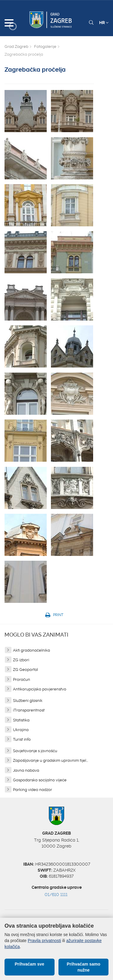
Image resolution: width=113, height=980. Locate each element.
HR (104, 23)
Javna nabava (26, 770)
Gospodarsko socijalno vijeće (40, 780)
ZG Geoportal (25, 670)
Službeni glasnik (28, 701)
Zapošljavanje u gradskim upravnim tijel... (50, 760)
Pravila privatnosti (44, 941)
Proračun (22, 679)
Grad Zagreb (16, 47)
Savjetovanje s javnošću (35, 751)
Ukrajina (21, 730)
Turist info (22, 739)
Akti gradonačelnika (31, 650)
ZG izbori (21, 660)
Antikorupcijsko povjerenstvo (40, 689)
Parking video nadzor (33, 790)
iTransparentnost (29, 710)
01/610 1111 (56, 895)
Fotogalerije (45, 47)
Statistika (21, 720)
